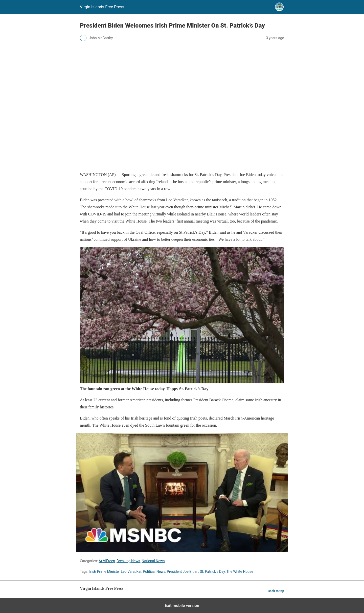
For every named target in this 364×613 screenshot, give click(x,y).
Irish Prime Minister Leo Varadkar (115, 572)
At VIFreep (107, 561)
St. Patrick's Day (212, 572)
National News (153, 561)
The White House (240, 572)
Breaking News (128, 561)
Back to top (276, 591)
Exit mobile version (182, 606)
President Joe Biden (183, 572)
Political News (154, 572)
